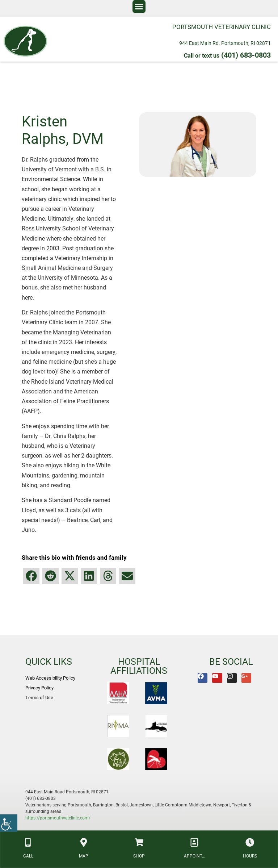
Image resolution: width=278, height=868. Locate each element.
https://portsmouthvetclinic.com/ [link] (58, 818)
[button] (139, 7)
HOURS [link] (249, 855)
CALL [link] (29, 855)
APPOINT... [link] (194, 855)
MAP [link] (84, 855)
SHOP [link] (139, 855)
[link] (9, 823)
